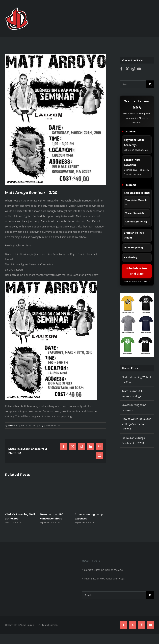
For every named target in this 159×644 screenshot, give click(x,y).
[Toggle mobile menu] (152, 18)
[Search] (150, 84)
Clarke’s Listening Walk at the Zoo (103, 570)
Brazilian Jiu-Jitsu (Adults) (134, 235)
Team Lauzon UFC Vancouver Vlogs (104, 578)
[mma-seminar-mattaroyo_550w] (56, 120)
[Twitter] (127, 69)
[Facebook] (121, 69)
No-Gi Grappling (133, 247)
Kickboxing (131, 257)
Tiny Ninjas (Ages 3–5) (136, 202)
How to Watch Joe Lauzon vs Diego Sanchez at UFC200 (137, 424)
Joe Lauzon (13, 425)
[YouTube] (139, 69)
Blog (41, 425)
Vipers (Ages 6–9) (135, 213)
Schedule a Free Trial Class (137, 271)
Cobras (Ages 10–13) (136, 222)
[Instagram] (133, 69)
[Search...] (133, 84)
